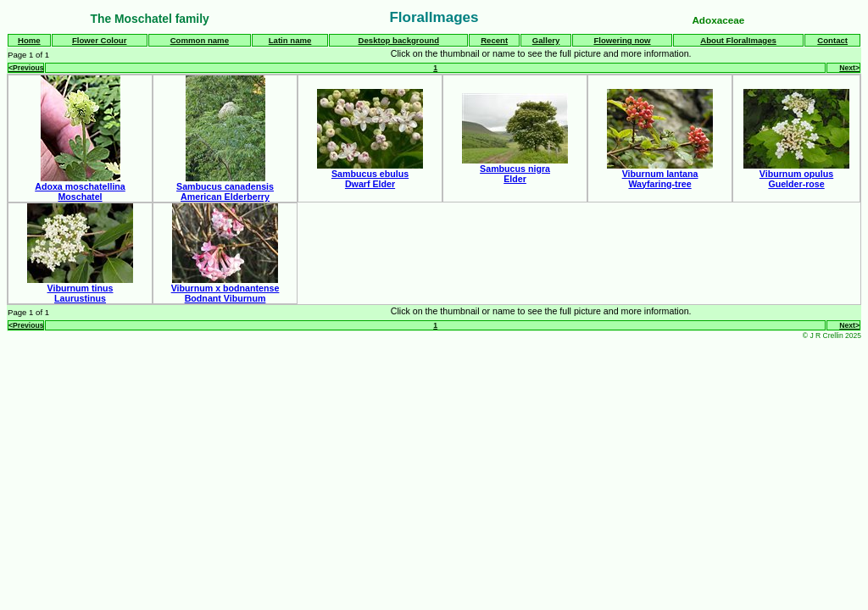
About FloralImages (738, 40)
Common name (200, 40)
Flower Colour (100, 40)
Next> (849, 68)
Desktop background (399, 40)
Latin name (290, 40)
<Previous (26, 68)
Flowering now (622, 40)
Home (29, 40)
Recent (494, 40)
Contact (832, 40)
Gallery (546, 40)
